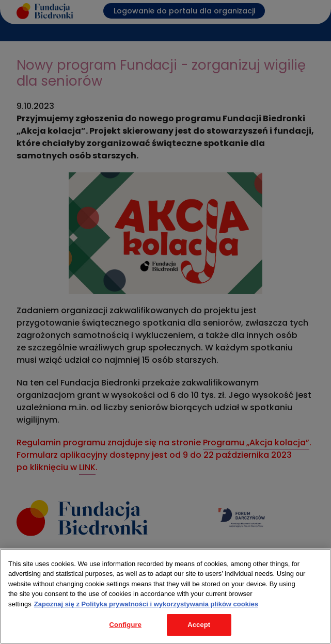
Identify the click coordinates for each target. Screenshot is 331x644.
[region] (165, 596)
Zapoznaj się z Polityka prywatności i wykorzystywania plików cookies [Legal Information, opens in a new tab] (146, 604)
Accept (199, 625)
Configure (125, 625)
